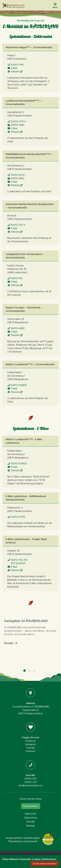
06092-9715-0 (18, 121)
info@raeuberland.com (31, 785)
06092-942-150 (19, 560)
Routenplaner (31, 806)
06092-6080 (18, 328)
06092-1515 (30, 779)
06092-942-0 (18, 225)
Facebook (30, 741)
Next (53, 626)
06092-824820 (19, 385)
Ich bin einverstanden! (45, 864)
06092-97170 (18, 517)
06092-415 (17, 278)
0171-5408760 (18, 563)
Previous (8, 626)
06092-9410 (17, 65)
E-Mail (14, 68)
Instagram (30, 744)
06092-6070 (18, 175)
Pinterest (31, 751)
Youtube (31, 748)
